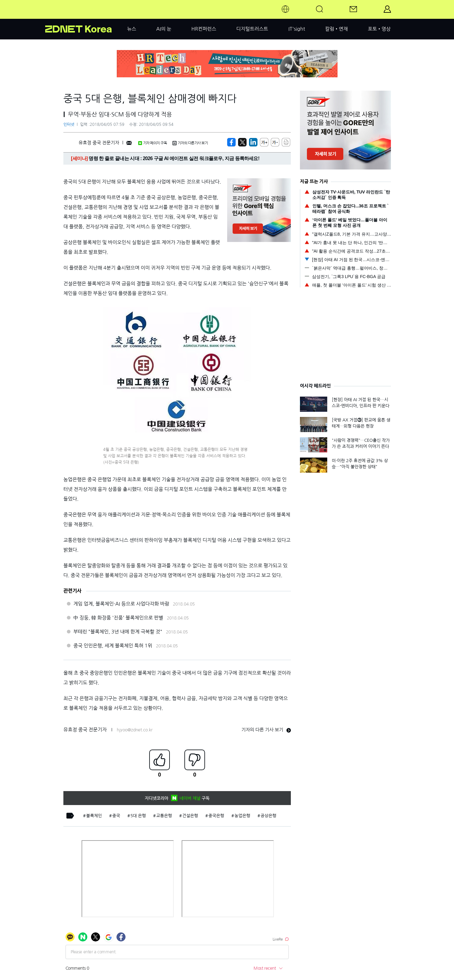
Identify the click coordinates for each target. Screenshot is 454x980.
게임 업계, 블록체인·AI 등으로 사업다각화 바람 (121, 604)
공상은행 (268, 816)
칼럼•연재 (336, 29)
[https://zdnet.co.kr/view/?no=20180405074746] (231, 142)
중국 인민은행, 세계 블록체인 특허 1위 (113, 646)
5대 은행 (138, 816)
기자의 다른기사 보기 (190, 143)
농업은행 (242, 816)
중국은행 (216, 816)
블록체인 (94, 816)
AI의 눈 (164, 29)
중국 (116, 816)
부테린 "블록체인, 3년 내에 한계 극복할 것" (118, 632)
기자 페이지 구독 (152, 143)
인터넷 (69, 124)
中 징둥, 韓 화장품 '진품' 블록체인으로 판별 (118, 618)
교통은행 (164, 816)
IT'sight (297, 29)
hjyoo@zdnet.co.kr (135, 730)
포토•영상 (379, 29)
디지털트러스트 (252, 29)
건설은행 (190, 816)
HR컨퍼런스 (204, 29)
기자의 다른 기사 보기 (266, 730)
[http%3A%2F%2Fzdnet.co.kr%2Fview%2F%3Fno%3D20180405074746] (253, 142)
